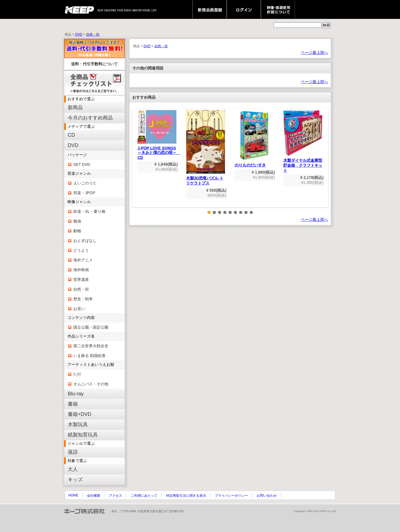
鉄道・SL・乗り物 (89, 211)
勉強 (77, 221)
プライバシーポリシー (231, 496)
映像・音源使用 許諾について (278, 9)
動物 (77, 231)
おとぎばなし (85, 241)
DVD (79, 34)
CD (71, 135)
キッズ (75, 479)
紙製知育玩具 (83, 435)
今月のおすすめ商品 (90, 118)
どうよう (81, 250)
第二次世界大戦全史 (91, 346)
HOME (73, 495)
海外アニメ (83, 260)
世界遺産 (81, 279)
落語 (73, 452)
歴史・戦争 (83, 299)
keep (81, 9)
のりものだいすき (254, 139)
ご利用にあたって (144, 496)
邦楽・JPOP (84, 193)
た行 (77, 374)
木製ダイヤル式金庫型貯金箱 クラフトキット (303, 141)
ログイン (244, 9)
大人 (73, 469)
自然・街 (93, 34)
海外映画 (81, 270)
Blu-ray (76, 394)
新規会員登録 (210, 9)
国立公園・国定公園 (91, 327)
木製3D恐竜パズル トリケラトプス (206, 148)
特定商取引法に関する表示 (186, 496)
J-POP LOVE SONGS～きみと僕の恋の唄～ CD (159, 135)
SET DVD (82, 164)
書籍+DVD (80, 414)
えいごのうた (85, 183)
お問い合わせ (267, 496)
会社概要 (94, 496)
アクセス (116, 496)
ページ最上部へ (314, 53)
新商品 (75, 108)
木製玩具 (78, 424)
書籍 (73, 404)
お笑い (79, 309)
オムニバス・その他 (91, 384)
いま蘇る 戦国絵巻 (89, 356)
